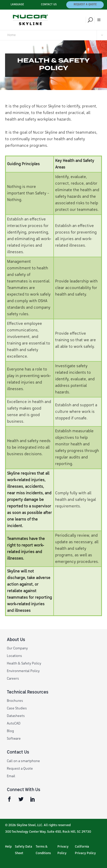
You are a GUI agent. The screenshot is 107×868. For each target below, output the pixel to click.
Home (12, 35)
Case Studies (17, 708)
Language (17, 5)
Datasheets (16, 716)
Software (14, 739)
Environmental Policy (23, 671)
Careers (13, 679)
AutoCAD (14, 724)
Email (11, 776)
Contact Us (49, 5)
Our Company (17, 648)
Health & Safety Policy (24, 663)
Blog (10, 731)
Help (8, 847)
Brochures (15, 701)
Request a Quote (85, 5)
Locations (14, 656)
